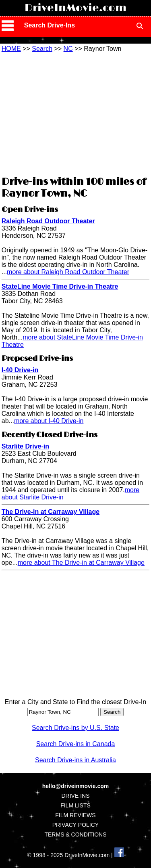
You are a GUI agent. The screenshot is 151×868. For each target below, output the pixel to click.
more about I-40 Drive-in (49, 421)
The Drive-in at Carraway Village (51, 512)
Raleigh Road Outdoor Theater (48, 221)
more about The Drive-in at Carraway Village (81, 563)
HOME (11, 49)
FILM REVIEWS (75, 815)
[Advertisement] (76, 113)
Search (42, 49)
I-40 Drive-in (20, 370)
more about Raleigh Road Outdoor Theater (68, 272)
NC (68, 49)
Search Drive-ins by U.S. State (75, 728)
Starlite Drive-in (25, 446)
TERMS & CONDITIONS (75, 834)
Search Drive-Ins (50, 25)
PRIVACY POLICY (75, 825)
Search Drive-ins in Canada (76, 744)
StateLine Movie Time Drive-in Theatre (60, 286)
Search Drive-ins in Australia (75, 760)
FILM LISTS (75, 805)
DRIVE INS (75, 796)
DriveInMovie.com (75, 8)
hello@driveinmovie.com (75, 786)
